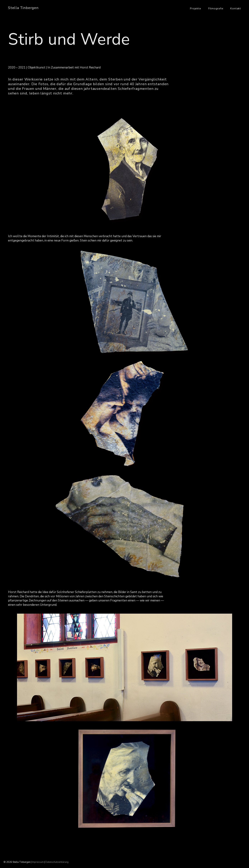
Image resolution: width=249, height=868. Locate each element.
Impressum (38, 862)
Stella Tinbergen (23, 8)
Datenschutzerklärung (57, 862)
